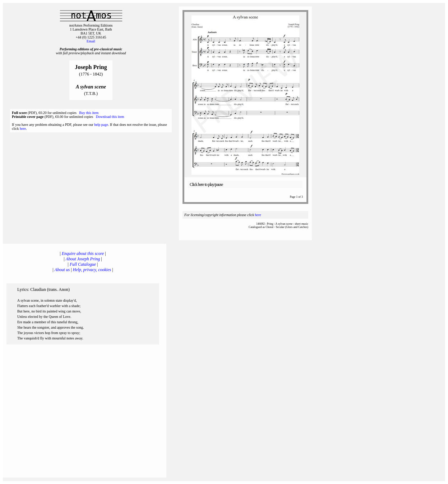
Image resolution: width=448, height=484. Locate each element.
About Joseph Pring (83, 259)
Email (91, 41)
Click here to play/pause (206, 184)
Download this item (110, 117)
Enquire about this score (83, 254)
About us (62, 270)
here (23, 129)
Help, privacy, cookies (92, 270)
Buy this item (89, 113)
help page (101, 125)
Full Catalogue (83, 264)
